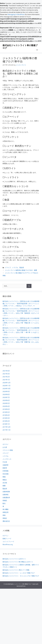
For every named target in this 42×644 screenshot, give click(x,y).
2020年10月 (7, 388)
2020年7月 (6, 397)
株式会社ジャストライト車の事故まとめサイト (18, 562)
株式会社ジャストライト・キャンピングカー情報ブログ (21, 576)
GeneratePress (21, 586)
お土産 (5, 447)
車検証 (5, 518)
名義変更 (5, 465)
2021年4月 (6, 371)
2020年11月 (7, 386)
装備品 (5, 500)
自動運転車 (6, 497)
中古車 (5, 462)
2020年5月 (6, 403)
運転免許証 (6, 521)
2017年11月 (7, 430)
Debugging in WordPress (16, 14)
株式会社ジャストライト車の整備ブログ (20, 47)
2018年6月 (6, 409)
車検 (4, 515)
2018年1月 (6, 424)
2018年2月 (6, 421)
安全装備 (5, 474)
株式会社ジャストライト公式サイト (14, 559)
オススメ (5, 444)
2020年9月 (6, 391)
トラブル (15, 268)
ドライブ (8, 268)
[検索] (29, 286)
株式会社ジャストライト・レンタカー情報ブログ (19, 573)
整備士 (5, 480)
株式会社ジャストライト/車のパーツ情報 (16, 570)
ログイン (5, 536)
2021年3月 (6, 374)
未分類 (5, 483)
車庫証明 (5, 512)
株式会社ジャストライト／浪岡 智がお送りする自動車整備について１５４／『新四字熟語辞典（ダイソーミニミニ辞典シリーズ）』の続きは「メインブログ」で (21, 303)
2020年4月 (6, 406)
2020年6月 (6, 400)
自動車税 (5, 495)
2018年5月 (6, 412)
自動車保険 (6, 492)
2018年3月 (6, 418)
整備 (4, 477)
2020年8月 (6, 394)
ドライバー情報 (8, 450)
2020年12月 (7, 383)
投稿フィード (7, 539)
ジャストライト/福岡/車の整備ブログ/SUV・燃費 (21, 270)
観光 (4, 503)
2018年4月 (6, 415)
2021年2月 (6, 377)
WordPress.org (8, 544)
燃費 (4, 486)
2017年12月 (7, 427)
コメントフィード (8, 541)
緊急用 (22, 268)
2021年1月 (6, 380)
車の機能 (5, 509)
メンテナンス (7, 459)
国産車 (5, 468)
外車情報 (5, 471)
